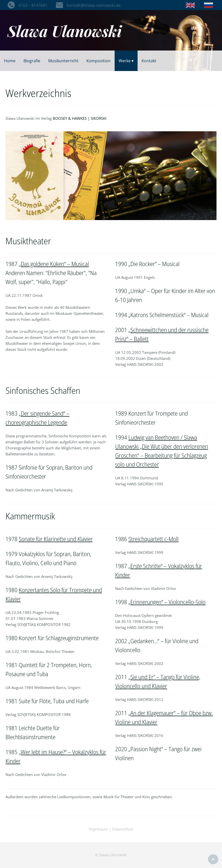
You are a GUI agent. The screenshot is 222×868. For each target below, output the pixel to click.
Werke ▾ (126, 61)
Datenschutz (123, 829)
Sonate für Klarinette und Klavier (56, 539)
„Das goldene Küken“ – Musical (54, 264)
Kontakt (149, 61)
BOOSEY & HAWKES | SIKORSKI (80, 118)
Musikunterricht (63, 61)
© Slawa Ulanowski (111, 855)
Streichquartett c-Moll (153, 539)
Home (10, 61)
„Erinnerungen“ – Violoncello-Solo (167, 602)
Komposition (99, 61)
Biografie (32, 61)
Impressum (98, 829)
